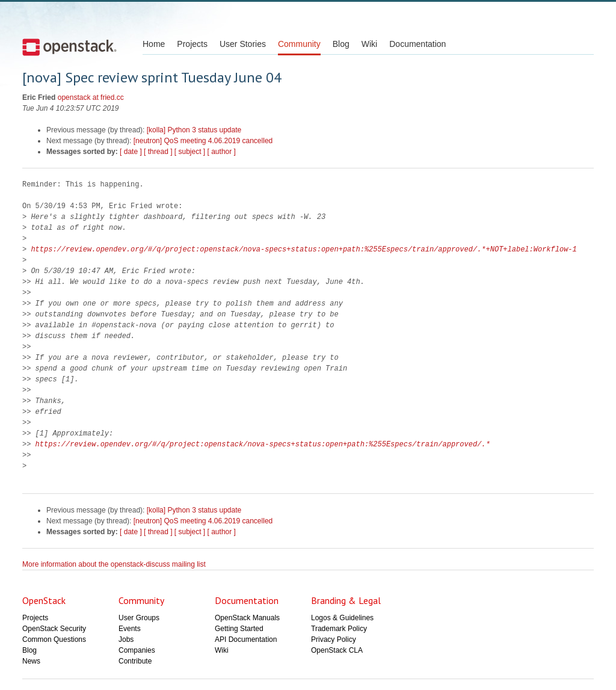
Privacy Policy (334, 639)
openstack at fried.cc (91, 97)
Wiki (369, 44)
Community (299, 44)
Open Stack (69, 47)
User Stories (243, 44)
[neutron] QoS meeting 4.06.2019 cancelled (203, 141)
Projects (192, 44)
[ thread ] (158, 152)
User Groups (139, 618)
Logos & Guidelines (342, 618)
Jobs (126, 639)
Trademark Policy (339, 629)
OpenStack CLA (337, 650)
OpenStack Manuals (247, 618)
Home (154, 44)
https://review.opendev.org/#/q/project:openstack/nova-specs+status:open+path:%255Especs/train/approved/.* (263, 444)
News (31, 661)
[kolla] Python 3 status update (194, 130)
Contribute (135, 661)
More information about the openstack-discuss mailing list (114, 564)
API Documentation (246, 639)
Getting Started (239, 629)
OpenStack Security (54, 629)
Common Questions (54, 639)
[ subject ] (190, 152)
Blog (341, 44)
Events (130, 629)
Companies (137, 650)
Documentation (417, 44)
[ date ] (131, 152)
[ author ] (222, 152)
